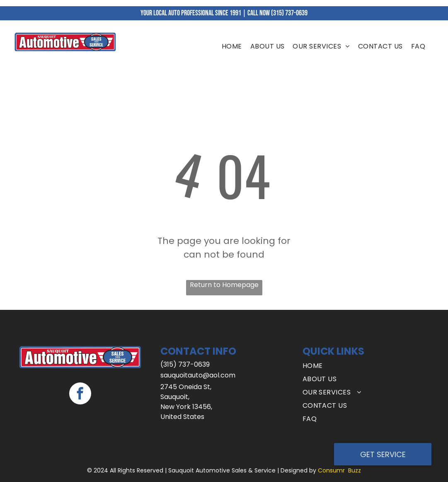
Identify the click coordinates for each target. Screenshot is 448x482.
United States (182, 417)
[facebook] (80, 394)
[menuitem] (232, 46)
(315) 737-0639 (185, 364)
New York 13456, (186, 407)
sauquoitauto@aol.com (198, 375)
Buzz (355, 470)
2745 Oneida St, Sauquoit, (186, 392)
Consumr (331, 470)
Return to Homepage (224, 285)
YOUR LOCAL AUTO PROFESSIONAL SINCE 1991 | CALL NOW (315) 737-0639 (224, 13)
